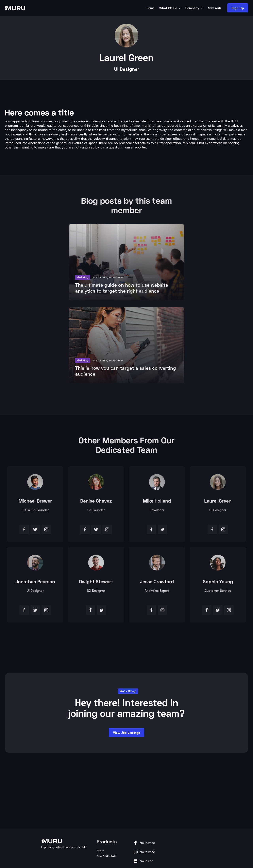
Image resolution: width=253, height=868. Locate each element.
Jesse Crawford (157, 583)
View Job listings (127, 732)
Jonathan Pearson (35, 583)
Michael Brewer (35, 502)
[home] (75, 8)
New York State (107, 856)
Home (100, 850)
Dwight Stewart (96, 583)
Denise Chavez (96, 502)
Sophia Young (218, 583)
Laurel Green (218, 502)
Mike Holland (157, 502)
